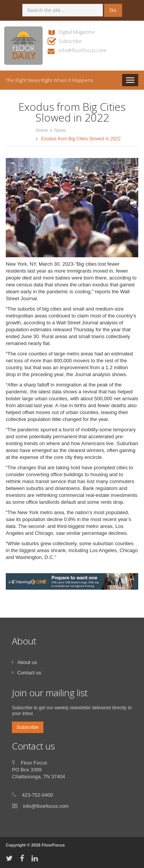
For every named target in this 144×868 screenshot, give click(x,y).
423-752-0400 (37, 795)
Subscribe (70, 41)
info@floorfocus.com (82, 50)
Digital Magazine (77, 32)
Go (113, 10)
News (60, 130)
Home (42, 130)
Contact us (29, 673)
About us (27, 662)
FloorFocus (53, 845)
